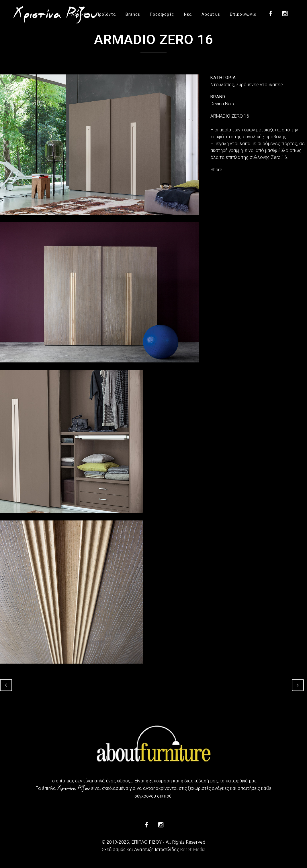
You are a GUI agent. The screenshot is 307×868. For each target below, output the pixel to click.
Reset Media (193, 849)
